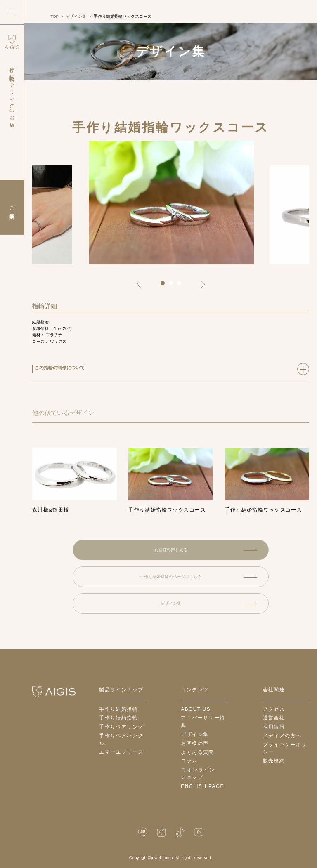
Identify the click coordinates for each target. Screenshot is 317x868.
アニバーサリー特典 (203, 722)
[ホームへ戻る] (54, 692)
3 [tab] (182, 286)
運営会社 (274, 718)
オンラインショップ (198, 774)
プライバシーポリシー (285, 749)
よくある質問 (198, 752)
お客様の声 (195, 743)
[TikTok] (180, 832)
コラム (189, 761)
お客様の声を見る (206, 550)
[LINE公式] (143, 832)
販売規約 (274, 761)
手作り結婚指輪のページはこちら (199, 577)
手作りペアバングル (121, 739)
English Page (202, 786)
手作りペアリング (121, 727)
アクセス (274, 709)
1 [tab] (166, 286)
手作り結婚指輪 (118, 709)
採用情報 (274, 727)
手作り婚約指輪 (118, 718)
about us (196, 709)
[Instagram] (161, 832)
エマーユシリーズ (121, 752)
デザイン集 (209, 603)
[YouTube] (199, 832)
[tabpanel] (171, 203)
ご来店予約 (12, 207)
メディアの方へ (282, 736)
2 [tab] (174, 286)
